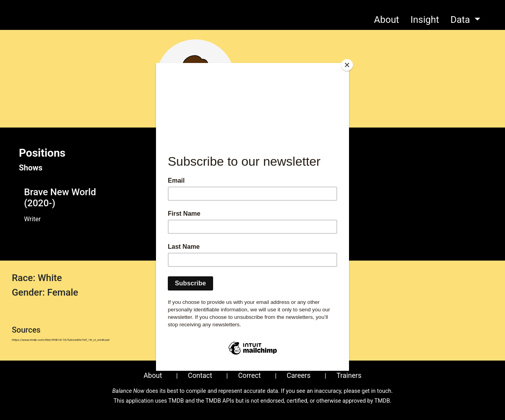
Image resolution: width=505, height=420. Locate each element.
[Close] (347, 65)
